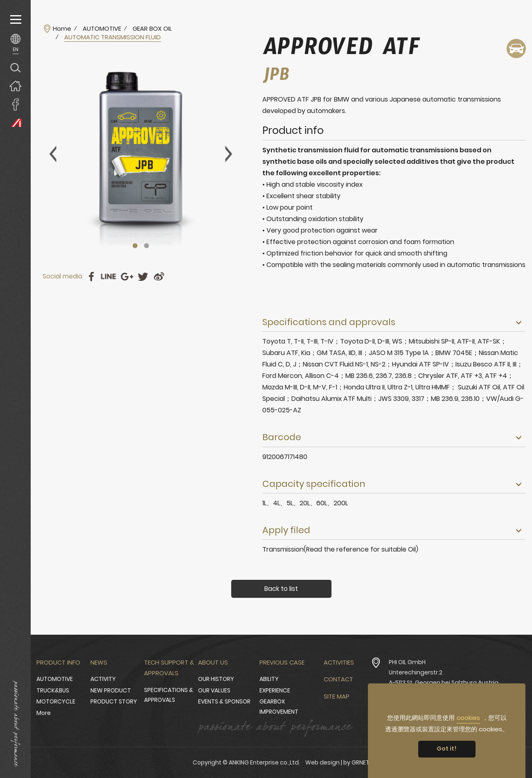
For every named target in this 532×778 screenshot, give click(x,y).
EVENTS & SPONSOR (224, 701)
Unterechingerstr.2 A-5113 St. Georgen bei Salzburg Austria (444, 677)
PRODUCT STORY (114, 701)
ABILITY (269, 679)
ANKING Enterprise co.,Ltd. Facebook (15, 104)
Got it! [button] (447, 749)
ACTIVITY (103, 679)
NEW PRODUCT (111, 690)
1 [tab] (135, 246)
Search (15, 67)
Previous (53, 154)
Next (229, 154)
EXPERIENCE (275, 690)
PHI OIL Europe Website (15, 123)
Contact (338, 679)
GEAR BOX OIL (152, 29)
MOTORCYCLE (56, 701)
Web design (322, 762)
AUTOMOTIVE (102, 29)
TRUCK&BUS (53, 690)
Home (62, 29)
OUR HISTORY (216, 679)
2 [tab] (147, 246)
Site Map (337, 696)
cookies (468, 718)
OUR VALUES (214, 690)
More (44, 713)
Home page (15, 86)
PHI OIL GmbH (407, 662)
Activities (339, 662)
